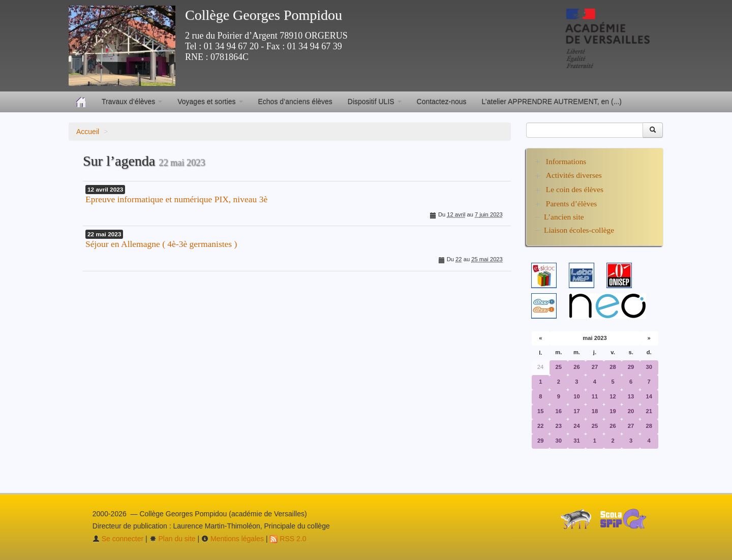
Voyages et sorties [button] (210, 102)
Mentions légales (233, 539)
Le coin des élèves (575, 189)
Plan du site (173, 539)
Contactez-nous (442, 102)
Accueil (88, 132)
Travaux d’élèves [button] (132, 102)
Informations (566, 161)
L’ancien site (564, 217)
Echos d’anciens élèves (295, 102)
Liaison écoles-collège (579, 230)
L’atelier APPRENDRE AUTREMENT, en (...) (552, 102)
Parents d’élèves (571, 204)
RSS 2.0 (288, 539)
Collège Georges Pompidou (264, 15)
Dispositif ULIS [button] (375, 102)
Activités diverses (574, 175)
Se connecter (118, 539)
